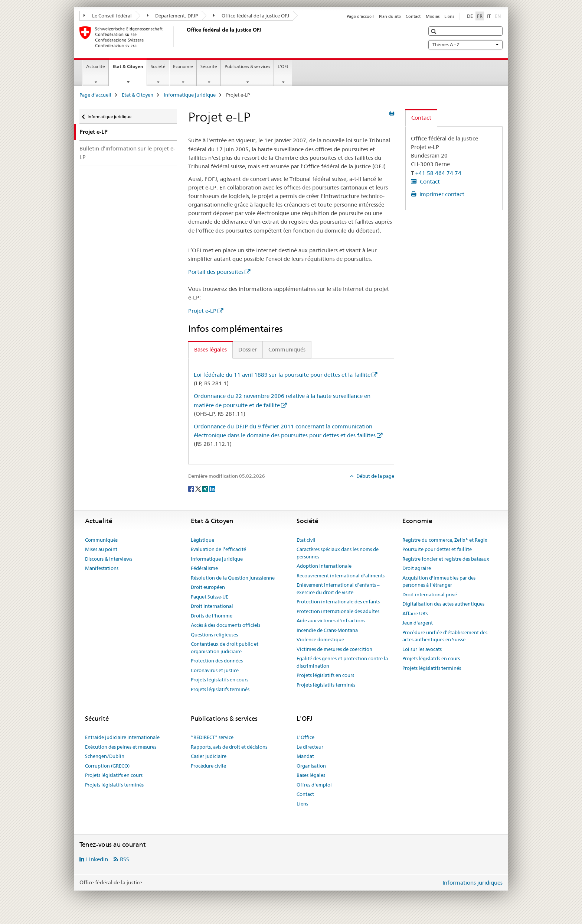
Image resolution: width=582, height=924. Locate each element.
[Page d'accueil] (185, 37)
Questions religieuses (214, 635)
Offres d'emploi (314, 785)
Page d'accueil (360, 16)
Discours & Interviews (109, 559)
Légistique (202, 540)
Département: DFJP (173, 16)
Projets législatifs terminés (220, 689)
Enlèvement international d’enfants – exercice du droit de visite (338, 589)
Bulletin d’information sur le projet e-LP (127, 153)
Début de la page (375, 476)
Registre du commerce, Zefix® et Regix (445, 540)
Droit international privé (430, 594)
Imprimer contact (441, 194)
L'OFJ (283, 66)
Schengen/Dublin (105, 756)
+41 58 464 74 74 (438, 173)
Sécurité (209, 66)
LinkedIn (97, 859)
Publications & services (247, 66)
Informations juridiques (473, 883)
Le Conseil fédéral (108, 16)
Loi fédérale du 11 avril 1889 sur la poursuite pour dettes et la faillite (282, 375)
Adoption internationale (324, 566)
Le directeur (310, 747)
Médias (433, 16)
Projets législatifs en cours (220, 680)
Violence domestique (320, 639)
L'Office (305, 737)
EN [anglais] (499, 16)
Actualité (96, 66)
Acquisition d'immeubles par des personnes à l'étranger (439, 581)
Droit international (212, 606)
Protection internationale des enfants (338, 602)
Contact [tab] (421, 118)
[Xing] (206, 488)
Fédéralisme (204, 568)
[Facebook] (192, 488)
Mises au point (101, 549)
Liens (449, 16)
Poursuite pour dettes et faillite (437, 549)
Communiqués (101, 540)
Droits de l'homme (212, 616)
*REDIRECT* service (212, 737)
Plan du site (390, 16)
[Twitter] (199, 488)
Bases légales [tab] (210, 349)
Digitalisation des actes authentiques (443, 604)
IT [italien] (489, 16)
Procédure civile (208, 766)
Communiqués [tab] (287, 349)
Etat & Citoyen (130, 69)
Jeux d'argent (418, 623)
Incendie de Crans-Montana (327, 630)
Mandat (305, 756)
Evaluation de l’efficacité (218, 549)
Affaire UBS (415, 613)
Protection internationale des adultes (338, 611)
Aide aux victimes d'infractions (331, 620)
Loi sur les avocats (422, 649)
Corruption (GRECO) (107, 766)
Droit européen (208, 587)
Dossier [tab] (248, 349)
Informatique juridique (190, 95)
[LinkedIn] (212, 488)
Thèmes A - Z (465, 45)
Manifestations (102, 568)
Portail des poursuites (216, 272)
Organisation (311, 766)
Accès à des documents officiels (225, 625)
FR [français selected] (480, 16)
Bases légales (311, 775)
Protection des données (217, 661)
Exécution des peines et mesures (121, 747)
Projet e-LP (202, 311)
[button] (434, 31)
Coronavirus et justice (215, 670)
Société (158, 66)
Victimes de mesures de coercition (334, 649)
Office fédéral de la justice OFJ (251, 16)
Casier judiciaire (209, 756)
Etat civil (306, 540)
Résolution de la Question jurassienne (233, 578)
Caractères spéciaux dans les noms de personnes (338, 553)
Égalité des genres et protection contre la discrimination (342, 662)
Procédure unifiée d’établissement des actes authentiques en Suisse (445, 636)
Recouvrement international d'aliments (341, 576)
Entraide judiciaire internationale (122, 737)
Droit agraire (417, 568)
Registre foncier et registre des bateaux (446, 559)
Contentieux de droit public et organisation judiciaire (225, 648)
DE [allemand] (470, 16)
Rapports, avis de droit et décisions (229, 747)
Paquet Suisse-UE (210, 597)
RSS (125, 859)
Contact (413, 16)
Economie (183, 66)
